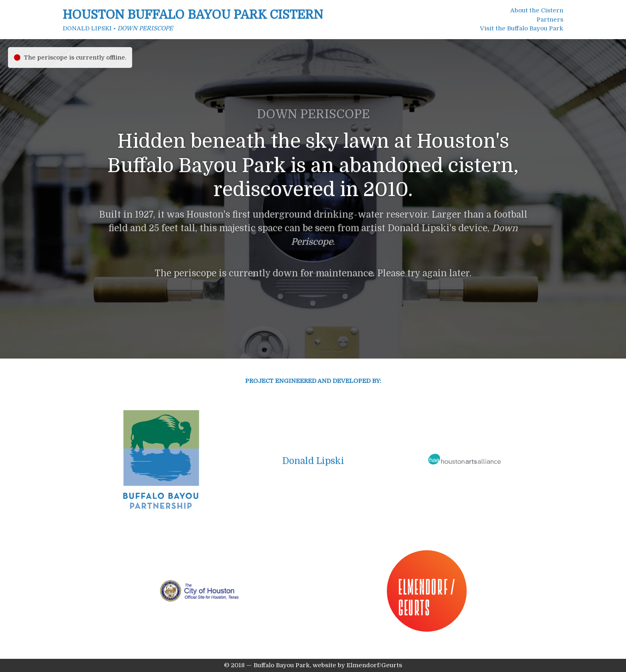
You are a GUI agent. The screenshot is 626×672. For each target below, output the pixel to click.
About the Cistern (537, 10)
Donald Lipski (313, 461)
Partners (550, 20)
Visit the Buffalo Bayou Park (522, 28)
